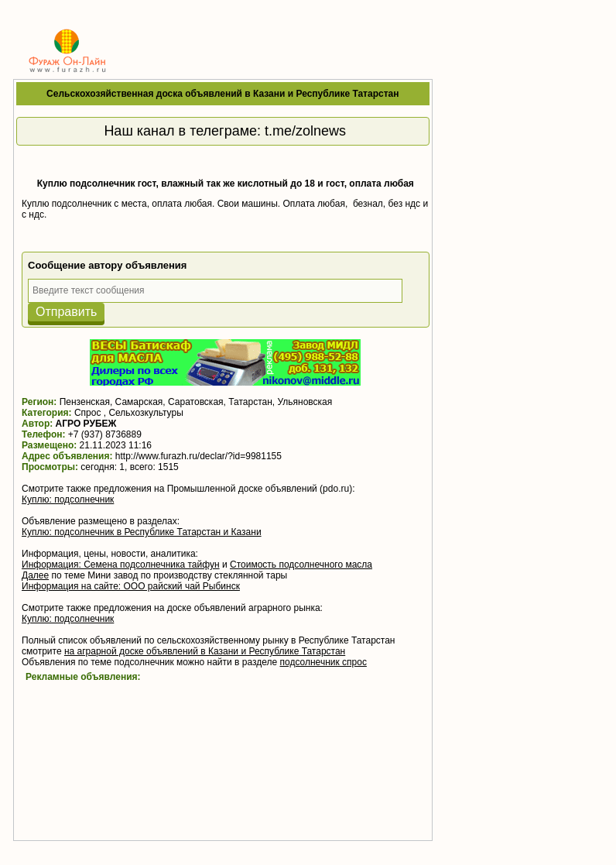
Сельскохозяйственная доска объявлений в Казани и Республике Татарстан (222, 94)
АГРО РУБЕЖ (86, 424)
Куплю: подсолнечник (68, 499)
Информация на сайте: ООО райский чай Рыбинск (131, 586)
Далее (35, 575)
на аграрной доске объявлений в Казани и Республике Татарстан (205, 651)
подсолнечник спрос (323, 662)
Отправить (66, 312)
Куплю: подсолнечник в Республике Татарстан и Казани (142, 532)
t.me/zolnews (305, 131)
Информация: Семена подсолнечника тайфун (121, 565)
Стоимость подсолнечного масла (301, 565)
